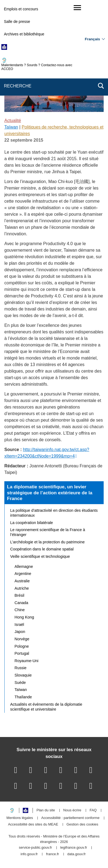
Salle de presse (17, 22)
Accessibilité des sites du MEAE (33, 825)
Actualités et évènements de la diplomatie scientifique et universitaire (46, 707)
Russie (21, 668)
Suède (20, 683)
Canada (21, 603)
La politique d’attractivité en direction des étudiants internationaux (54, 513)
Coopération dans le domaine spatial (42, 549)
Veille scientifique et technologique (40, 556)
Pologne (22, 646)
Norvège (22, 639)
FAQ (93, 810)
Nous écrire (72, 810)
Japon (20, 632)
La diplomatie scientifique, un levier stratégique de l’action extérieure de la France (50, 493)
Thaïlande (23, 697)
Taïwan (11, 127)
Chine (20, 610)
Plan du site (46, 810)
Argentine (23, 574)
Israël (19, 625)
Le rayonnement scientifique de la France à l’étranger (48, 532)
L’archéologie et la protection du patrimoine (47, 542)
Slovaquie (23, 675)
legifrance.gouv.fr (74, 848)
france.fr (53, 854)
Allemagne (24, 567)
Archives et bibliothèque (24, 34)
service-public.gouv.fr (36, 848)
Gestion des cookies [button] (82, 825)
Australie (22, 581)
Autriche (22, 588)
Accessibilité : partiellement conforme (70, 818)
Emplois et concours (21, 9)
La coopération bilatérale (32, 523)
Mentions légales (20, 818)
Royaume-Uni (27, 661)
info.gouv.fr (29, 854)
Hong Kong (24, 617)
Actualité (13, 121)
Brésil (20, 595)
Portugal (22, 653)
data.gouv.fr (77, 854)
